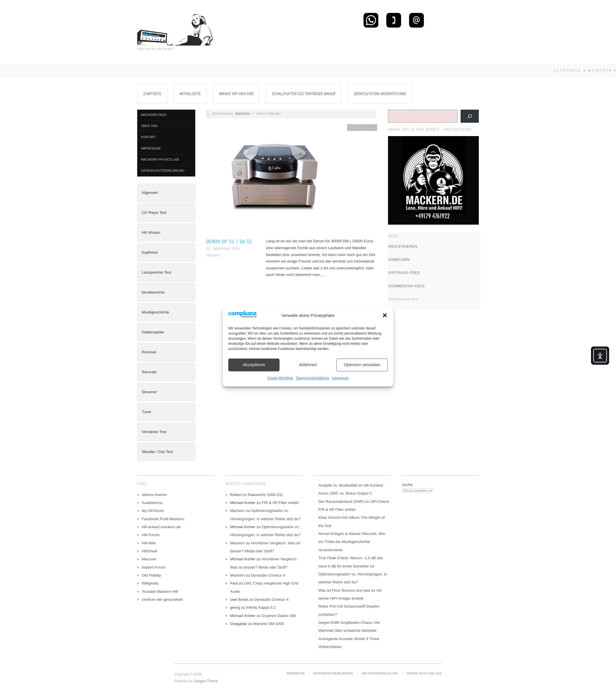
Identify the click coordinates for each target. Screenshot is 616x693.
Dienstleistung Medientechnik (380, 94)
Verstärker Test (154, 432)
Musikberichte (153, 292)
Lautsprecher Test (156, 272)
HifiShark (150, 551)
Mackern (213, 255)
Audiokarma (152, 503)
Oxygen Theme (206, 681)
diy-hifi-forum (153, 511)
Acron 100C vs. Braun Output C (345, 493)
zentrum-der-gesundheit (162, 599)
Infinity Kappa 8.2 (261, 607)
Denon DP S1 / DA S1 (229, 241)
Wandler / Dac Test (157, 452)
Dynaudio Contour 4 (268, 575)
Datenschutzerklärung (312, 378)
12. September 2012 (223, 249)
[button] (385, 315)
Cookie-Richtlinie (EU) (424, 673)
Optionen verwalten (362, 365)
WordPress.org (403, 299)
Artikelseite (190, 94)
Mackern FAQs (154, 115)
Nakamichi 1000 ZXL (265, 495)
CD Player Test (154, 213)
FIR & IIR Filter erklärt (280, 503)
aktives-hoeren (154, 495)
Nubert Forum (154, 567)
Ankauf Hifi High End (236, 94)
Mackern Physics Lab (160, 159)
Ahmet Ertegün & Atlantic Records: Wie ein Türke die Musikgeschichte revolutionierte (352, 542)
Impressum (340, 378)
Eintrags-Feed (404, 273)
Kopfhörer (150, 252)
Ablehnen (308, 365)
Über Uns (149, 126)
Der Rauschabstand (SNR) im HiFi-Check (354, 502)
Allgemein (150, 193)
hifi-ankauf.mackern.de (161, 527)
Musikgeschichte (155, 312)
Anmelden (399, 260)
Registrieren (403, 247)
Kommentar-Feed (407, 286)
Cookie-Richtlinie (280, 378)
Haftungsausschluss (379, 673)
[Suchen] (470, 116)
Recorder (149, 372)
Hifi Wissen (151, 232)
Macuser (149, 559)
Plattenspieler (153, 332)
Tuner (146, 412)
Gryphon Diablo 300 (279, 616)
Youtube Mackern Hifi (160, 591)
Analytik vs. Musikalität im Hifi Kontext (351, 485)
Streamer (149, 392)
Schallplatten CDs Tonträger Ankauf (304, 94)
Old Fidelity (151, 575)
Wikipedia (150, 583)
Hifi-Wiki (149, 543)
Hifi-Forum (151, 535)
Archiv (408, 485)
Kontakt (149, 137)
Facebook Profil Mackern (163, 519)
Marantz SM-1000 (269, 624)
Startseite (152, 94)
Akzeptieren (254, 365)
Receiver (149, 352)
